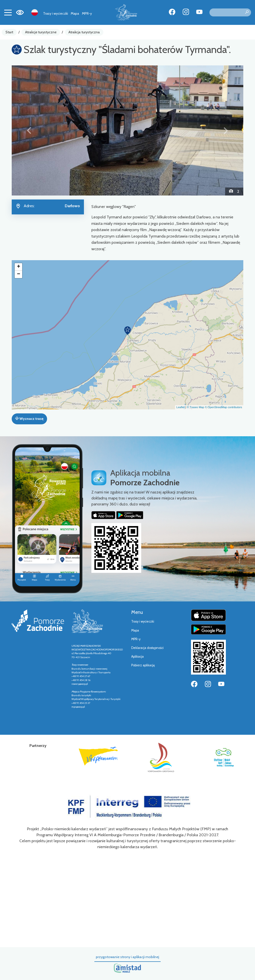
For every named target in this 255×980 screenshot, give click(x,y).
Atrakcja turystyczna (84, 32)
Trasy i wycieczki (56, 13)
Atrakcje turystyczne (41, 32)
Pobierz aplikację (143, 665)
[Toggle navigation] (8, 12)
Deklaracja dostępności (147, 648)
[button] (29, 130)
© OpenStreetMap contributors (223, 407)
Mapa (75, 13)
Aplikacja (137, 657)
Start (9, 32)
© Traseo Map (195, 407)
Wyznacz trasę (29, 419)
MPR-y (87, 13)
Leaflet (180, 407)
